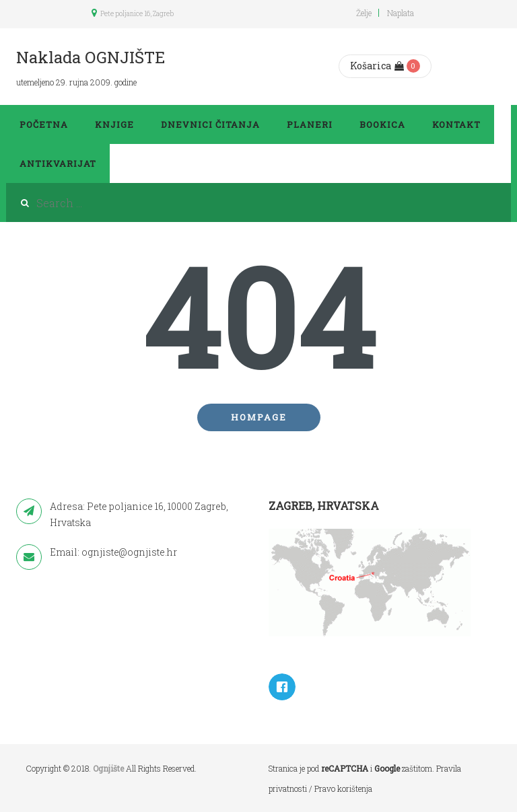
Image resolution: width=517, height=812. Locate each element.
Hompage (259, 417)
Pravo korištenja (343, 788)
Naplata (401, 13)
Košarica (377, 66)
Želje (364, 13)
